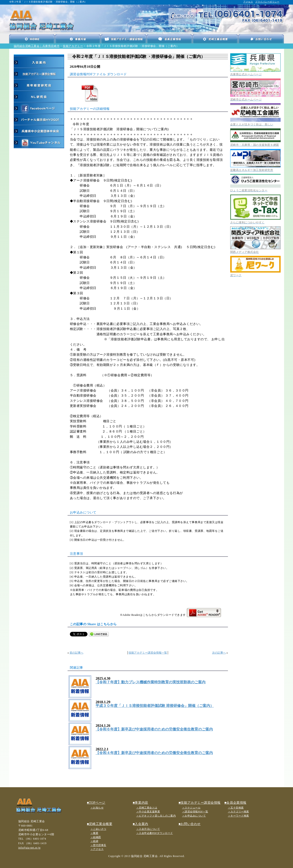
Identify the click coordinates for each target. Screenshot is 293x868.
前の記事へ (77, 653)
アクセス (248, 2)
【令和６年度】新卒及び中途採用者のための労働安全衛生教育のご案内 (154, 729)
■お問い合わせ (190, 824)
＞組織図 (96, 837)
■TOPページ (96, 803)
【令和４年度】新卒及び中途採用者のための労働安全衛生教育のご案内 (154, 753)
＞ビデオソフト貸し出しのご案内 (156, 816)
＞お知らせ (97, 808)
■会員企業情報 (235, 803)
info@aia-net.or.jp (29, 848)
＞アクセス (97, 849)
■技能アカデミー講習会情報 (200, 803)
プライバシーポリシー (267, 2)
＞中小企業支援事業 (148, 811)
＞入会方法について (148, 829)
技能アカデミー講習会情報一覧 (148, 653)
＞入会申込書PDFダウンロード (155, 833)
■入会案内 (141, 824)
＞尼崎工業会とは (147, 808)
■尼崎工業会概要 (100, 824)
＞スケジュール (191, 808)
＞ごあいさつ (98, 829)
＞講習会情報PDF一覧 (195, 811)
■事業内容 (141, 803)
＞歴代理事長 (98, 845)
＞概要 (94, 833)
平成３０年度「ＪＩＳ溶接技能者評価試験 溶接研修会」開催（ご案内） (155, 706)
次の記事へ (219, 653)
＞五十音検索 (236, 808)
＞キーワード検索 (238, 816)
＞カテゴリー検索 (238, 811)
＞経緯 (94, 841)
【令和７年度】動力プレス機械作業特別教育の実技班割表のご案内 (151, 682)
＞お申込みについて (194, 816)
